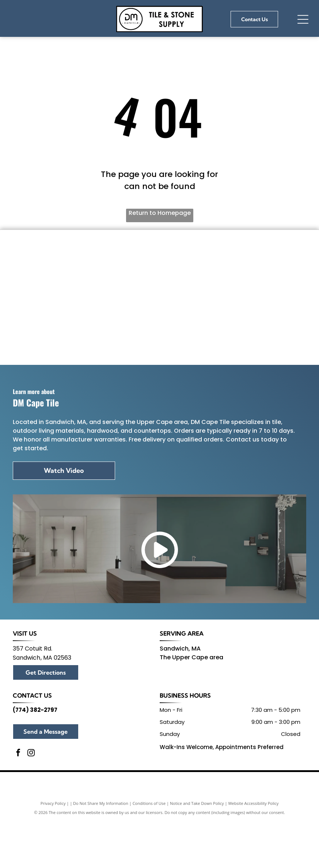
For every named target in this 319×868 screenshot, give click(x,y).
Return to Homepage (160, 213)
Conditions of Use (149, 860)
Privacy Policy (53, 860)
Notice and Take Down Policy (197, 860)
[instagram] (31, 810)
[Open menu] (303, 19)
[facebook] (18, 810)
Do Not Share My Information (101, 860)
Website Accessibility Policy (253, 860)
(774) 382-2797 (35, 766)
